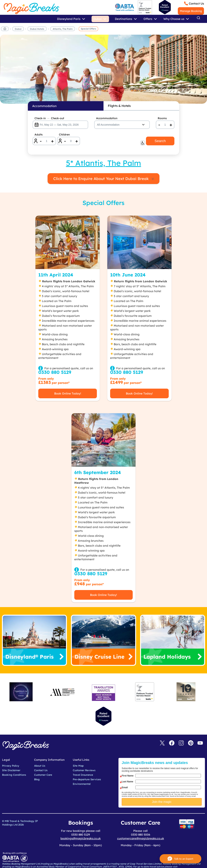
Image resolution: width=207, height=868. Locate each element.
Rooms (162, 118)
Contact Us (196, 4)
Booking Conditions (14, 775)
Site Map (78, 766)
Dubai (18, 29)
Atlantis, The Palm (63, 29)
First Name (128, 776)
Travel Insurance (83, 775)
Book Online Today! (68, 393)
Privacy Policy (11, 766)
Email (125, 787)
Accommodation (107, 118)
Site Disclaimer (11, 770)
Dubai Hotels (37, 29)
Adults (39, 135)
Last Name (127, 782)
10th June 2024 (128, 275)
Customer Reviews (84, 770)
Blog (37, 779)
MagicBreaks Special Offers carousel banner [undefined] (103, 69)
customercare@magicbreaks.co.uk (141, 838)
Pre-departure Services (87, 779)
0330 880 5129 (55, 372)
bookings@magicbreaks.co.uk (81, 838)
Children (64, 135)
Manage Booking (191, 11)
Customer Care (43, 775)
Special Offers (88, 29)
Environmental (82, 784)
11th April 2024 (56, 275)
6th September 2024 (98, 472)
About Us (40, 766)
